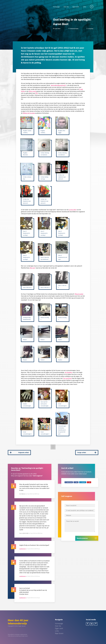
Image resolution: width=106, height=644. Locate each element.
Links (84, 7)
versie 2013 (73, 210)
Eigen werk (76, 7)
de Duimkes (69, 372)
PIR (37, 93)
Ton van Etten (67, 378)
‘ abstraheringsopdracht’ (58, 85)
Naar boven (59, 632)
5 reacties (91, 29)
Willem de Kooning (29, 113)
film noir (32, 268)
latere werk (33, 91)
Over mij (66, 7)
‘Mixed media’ (79, 294)
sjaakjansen (23, 548)
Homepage (56, 7)
